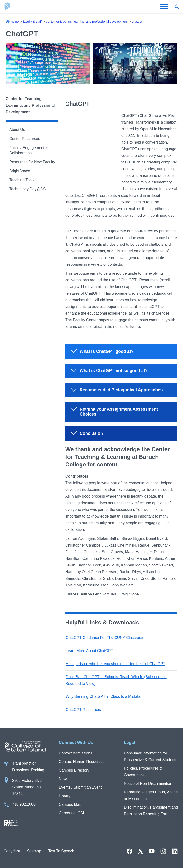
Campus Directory (74, 770)
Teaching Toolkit (23, 180)
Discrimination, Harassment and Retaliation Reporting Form (151, 811)
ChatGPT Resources (83, 710)
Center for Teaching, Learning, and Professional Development (87, 22)
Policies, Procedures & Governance (143, 772)
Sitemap (34, 851)
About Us (17, 130)
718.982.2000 (24, 804)
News (64, 779)
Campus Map (70, 804)
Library (65, 796)
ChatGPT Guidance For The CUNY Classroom (105, 638)
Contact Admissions (76, 753)
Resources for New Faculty (32, 162)
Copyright (12, 851)
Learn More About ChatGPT (89, 651)
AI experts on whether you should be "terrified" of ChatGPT (116, 664)
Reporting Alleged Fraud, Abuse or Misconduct (151, 795)
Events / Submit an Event (80, 787)
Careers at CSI (71, 813)
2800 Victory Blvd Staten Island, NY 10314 (27, 787)
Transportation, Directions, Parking (28, 767)
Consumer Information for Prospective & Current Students (151, 756)
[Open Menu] (164, 7)
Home (15, 22)
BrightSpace (20, 171)
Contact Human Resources (82, 762)
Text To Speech (61, 851)
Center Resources (25, 139)
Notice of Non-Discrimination (148, 784)
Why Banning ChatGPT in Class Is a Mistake (104, 697)
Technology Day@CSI (28, 189)
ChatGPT (137, 22)
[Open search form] (177, 7)
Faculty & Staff (32, 22)
